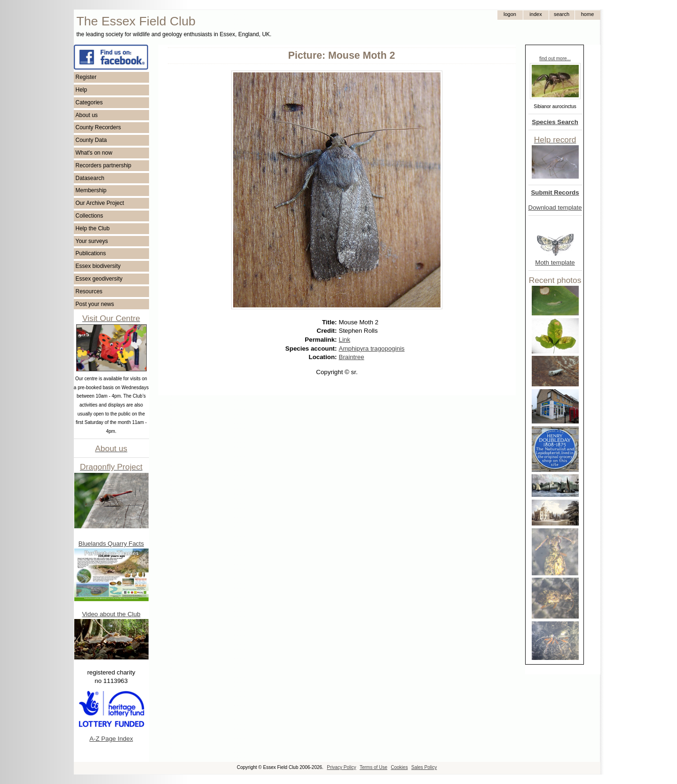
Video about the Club (111, 614)
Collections (90, 216)
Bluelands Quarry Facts (111, 544)
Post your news (95, 304)
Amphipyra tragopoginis (372, 349)
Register (86, 77)
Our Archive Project (100, 203)
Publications (91, 253)
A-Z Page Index (111, 739)
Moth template (555, 263)
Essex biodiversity (98, 266)
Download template (555, 208)
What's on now (94, 153)
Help (82, 90)
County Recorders (98, 127)
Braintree (352, 357)
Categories (89, 102)
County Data (91, 140)
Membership (91, 190)
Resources (89, 291)
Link (345, 340)
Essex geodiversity (99, 279)
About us (87, 115)
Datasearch (90, 178)
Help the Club (93, 228)
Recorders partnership (104, 165)
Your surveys (92, 241)
